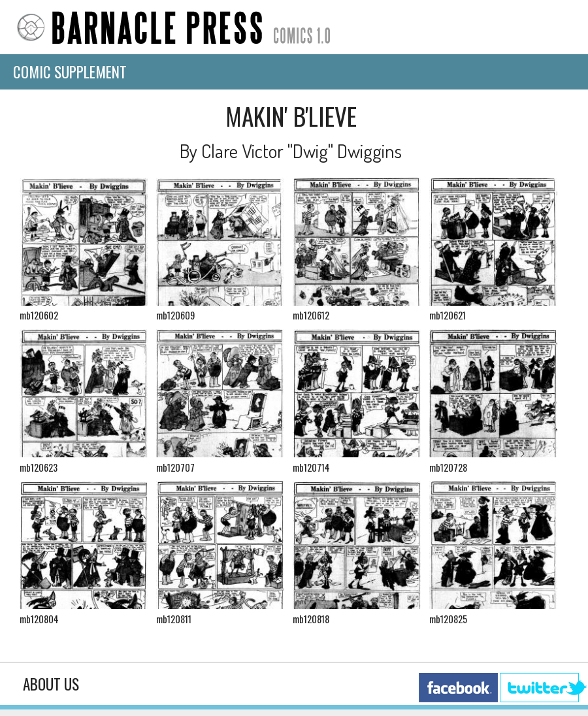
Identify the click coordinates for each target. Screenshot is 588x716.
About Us (51, 684)
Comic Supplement (70, 72)
